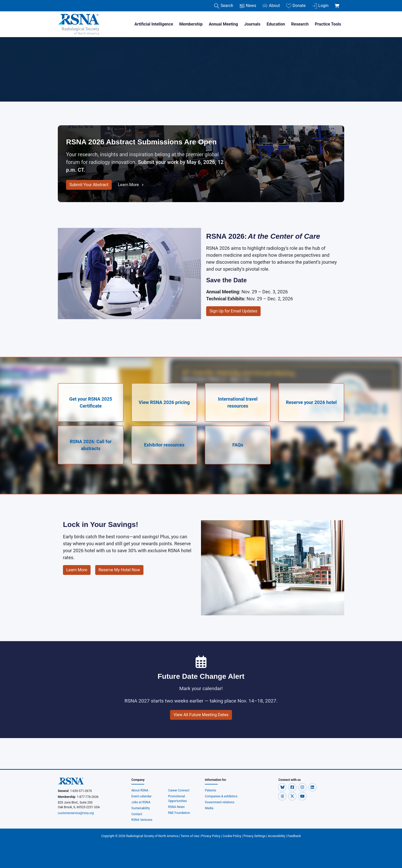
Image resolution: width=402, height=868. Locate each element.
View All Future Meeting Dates (201, 715)
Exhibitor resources (164, 445)
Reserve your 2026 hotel (311, 402)
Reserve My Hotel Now (119, 570)
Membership (191, 24)
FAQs (238, 445)
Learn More (131, 185)
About (271, 6)
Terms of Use (190, 836)
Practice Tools (328, 24)
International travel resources (238, 402)
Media (209, 808)
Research (300, 24)
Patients (211, 790)
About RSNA (140, 790)
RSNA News (176, 807)
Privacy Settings (255, 836)
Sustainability (141, 808)
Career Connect (179, 790)
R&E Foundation (179, 813)
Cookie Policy (232, 836)
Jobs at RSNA (141, 802)
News (248, 6)
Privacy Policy (211, 836)
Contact (137, 814)
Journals (252, 24)
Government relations (220, 802)
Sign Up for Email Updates (233, 311)
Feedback (294, 836)
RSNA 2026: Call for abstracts (91, 445)
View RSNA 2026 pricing (164, 402)
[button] (283, 787)
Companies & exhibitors (221, 796)
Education (276, 24)
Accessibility (276, 836)
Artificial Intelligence (154, 24)
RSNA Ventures (142, 820)
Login (320, 6)
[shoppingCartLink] (338, 3)
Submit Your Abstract (89, 185)
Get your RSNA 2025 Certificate (91, 402)
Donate (296, 6)
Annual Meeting (223, 24)
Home (64, 57)
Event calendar (142, 796)
